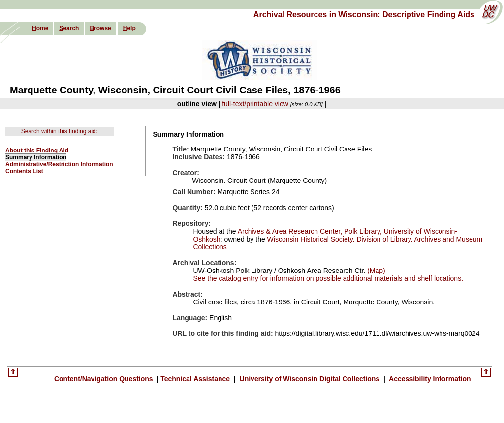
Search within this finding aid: (59, 131)
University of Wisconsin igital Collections (310, 379)
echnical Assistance (196, 379)
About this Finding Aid (37, 151)
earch (69, 28)
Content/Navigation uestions (105, 379)
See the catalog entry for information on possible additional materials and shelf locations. (328, 278)
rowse (100, 28)
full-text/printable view (255, 104)
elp (129, 28)
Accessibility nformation (429, 379)
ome (40, 28)
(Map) (375, 271)
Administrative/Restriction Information (59, 164)
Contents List (24, 171)
